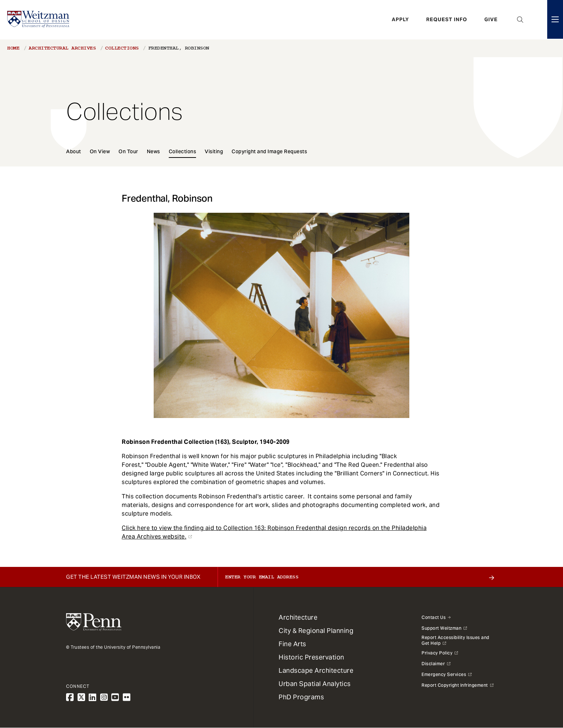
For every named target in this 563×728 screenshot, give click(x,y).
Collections (122, 48)
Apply (400, 20)
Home (13, 48)
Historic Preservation (311, 657)
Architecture (298, 617)
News (153, 151)
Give (491, 20)
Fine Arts (292, 644)
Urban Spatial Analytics (315, 684)
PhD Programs (301, 697)
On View (100, 151)
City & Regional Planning (316, 631)
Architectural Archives (62, 48)
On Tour (128, 151)
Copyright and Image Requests (269, 151)
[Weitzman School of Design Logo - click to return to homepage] (38, 20)
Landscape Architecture (316, 670)
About (74, 151)
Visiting (214, 151)
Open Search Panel (520, 20)
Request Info (447, 20)
